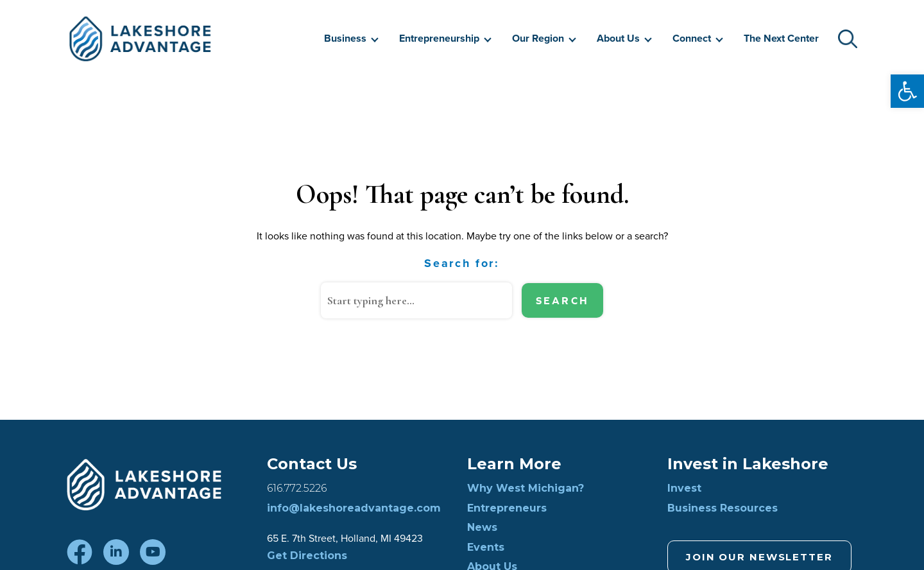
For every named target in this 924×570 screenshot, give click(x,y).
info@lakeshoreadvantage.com (354, 508)
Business (345, 38)
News (482, 528)
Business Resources (723, 508)
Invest (684, 488)
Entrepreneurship (439, 38)
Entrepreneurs (507, 508)
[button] (907, 91)
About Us (618, 38)
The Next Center (781, 38)
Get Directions (307, 556)
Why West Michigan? (526, 488)
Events (486, 548)
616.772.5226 (297, 488)
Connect (692, 38)
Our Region (538, 38)
